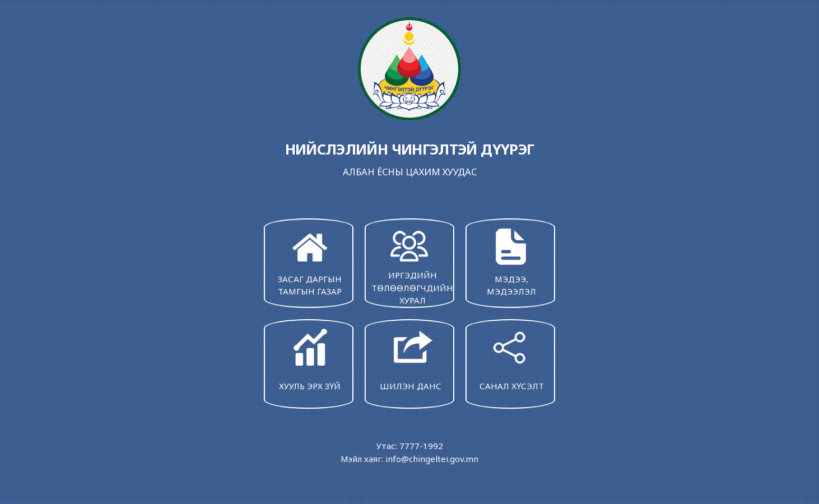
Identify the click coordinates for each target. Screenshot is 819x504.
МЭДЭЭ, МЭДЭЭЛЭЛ (511, 261)
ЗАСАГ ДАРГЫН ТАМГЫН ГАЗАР (310, 261)
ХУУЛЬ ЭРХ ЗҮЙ (310, 359)
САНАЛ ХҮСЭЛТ (511, 359)
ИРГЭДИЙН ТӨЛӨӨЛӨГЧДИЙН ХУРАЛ (412, 265)
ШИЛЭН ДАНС (411, 359)
